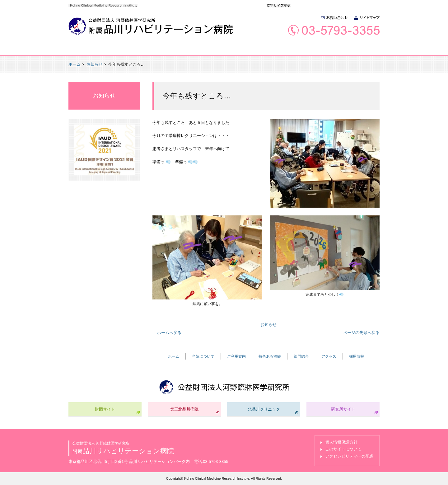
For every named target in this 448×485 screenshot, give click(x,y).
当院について (131, 50)
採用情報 (359, 50)
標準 (301, 5)
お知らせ (95, 64)
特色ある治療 (228, 50)
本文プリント (363, 64)
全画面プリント (324, 64)
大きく (314, 5)
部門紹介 (275, 50)
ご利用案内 (180, 50)
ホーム (87, 50)
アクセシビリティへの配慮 (349, 456)
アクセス (317, 50)
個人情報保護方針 (341, 442)
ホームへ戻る (169, 333)
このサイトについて (343, 449)
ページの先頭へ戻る (361, 333)
